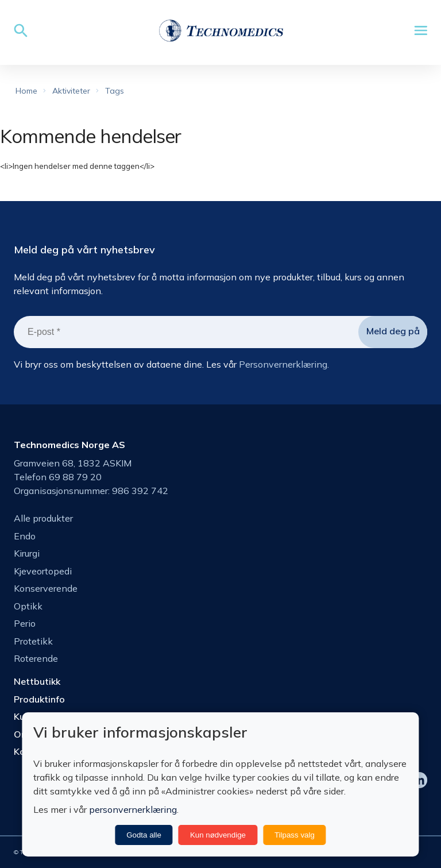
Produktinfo (39, 699)
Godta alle (144, 835)
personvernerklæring (133, 809)
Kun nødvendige (218, 835)
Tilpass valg (295, 835)
